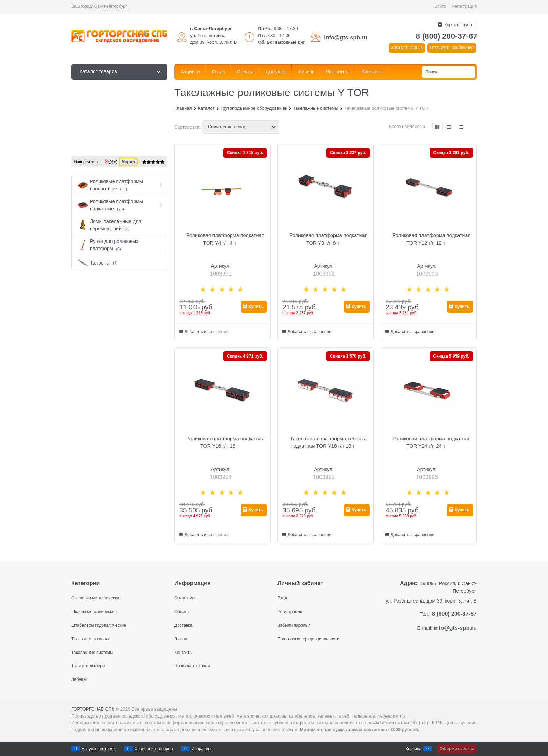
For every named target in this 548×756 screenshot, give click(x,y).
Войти (440, 6)
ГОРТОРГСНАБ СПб (93, 709)
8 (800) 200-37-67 (447, 36)
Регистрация (464, 6)
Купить (256, 307)
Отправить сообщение (452, 48)
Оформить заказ (457, 749)
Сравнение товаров (154, 749)
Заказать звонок (407, 48)
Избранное (202, 749)
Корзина (413, 749)
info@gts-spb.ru (345, 38)
